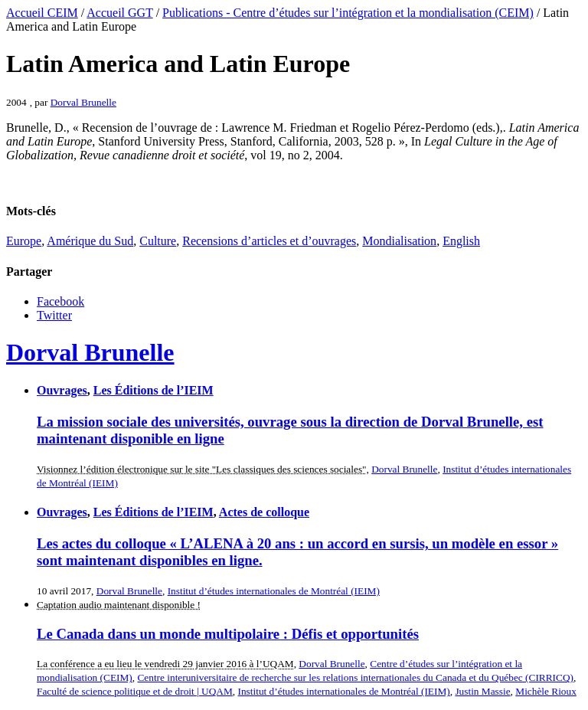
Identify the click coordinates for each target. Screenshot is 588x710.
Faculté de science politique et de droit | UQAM (135, 691)
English (461, 241)
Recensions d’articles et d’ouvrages (269, 241)
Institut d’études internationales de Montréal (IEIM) (274, 591)
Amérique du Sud (90, 241)
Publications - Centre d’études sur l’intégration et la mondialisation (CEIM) (348, 13)
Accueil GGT (119, 13)
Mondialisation (399, 241)
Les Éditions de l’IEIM (154, 390)
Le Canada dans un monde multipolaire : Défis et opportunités (228, 634)
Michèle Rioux (546, 691)
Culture (158, 241)
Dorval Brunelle (83, 102)
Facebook (60, 301)
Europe (24, 241)
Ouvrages (62, 390)
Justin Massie (482, 691)
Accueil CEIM (42, 13)
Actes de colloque (264, 512)
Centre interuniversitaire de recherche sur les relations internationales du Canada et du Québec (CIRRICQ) (355, 677)
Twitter (54, 315)
